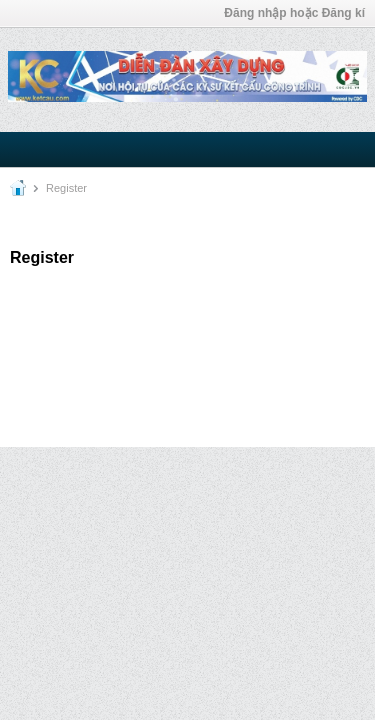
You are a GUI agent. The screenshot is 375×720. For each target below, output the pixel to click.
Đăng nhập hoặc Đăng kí (294, 13)
